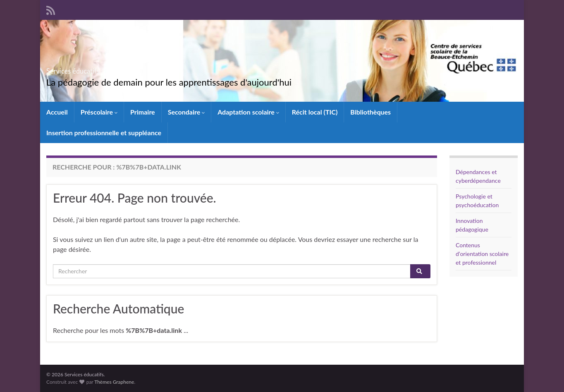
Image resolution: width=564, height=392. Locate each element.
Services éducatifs (95, 68)
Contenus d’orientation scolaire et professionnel (482, 254)
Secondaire (186, 112)
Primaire (143, 112)
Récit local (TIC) (315, 112)
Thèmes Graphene (114, 382)
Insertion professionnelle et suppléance (104, 133)
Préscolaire (99, 112)
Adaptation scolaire (248, 112)
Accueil (57, 112)
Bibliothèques (370, 112)
